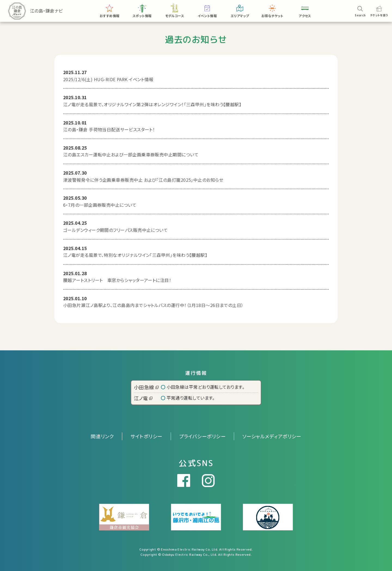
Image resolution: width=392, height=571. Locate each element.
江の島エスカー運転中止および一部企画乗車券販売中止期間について (131, 154)
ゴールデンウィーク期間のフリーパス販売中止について (115, 230)
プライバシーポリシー (203, 436)
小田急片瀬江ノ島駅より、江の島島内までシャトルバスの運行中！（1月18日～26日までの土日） (153, 305)
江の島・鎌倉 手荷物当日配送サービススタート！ (109, 129)
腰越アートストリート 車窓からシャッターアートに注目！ (117, 280)
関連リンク (102, 436)
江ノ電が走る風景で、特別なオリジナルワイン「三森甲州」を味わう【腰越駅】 (135, 255)
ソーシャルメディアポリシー (272, 436)
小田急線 (146, 387)
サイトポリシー (146, 436)
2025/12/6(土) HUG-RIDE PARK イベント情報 (108, 79)
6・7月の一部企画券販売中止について (100, 205)
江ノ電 (143, 398)
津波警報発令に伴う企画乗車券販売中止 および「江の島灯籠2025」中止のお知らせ (143, 180)
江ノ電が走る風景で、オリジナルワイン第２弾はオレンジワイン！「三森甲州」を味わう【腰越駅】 (152, 104)
